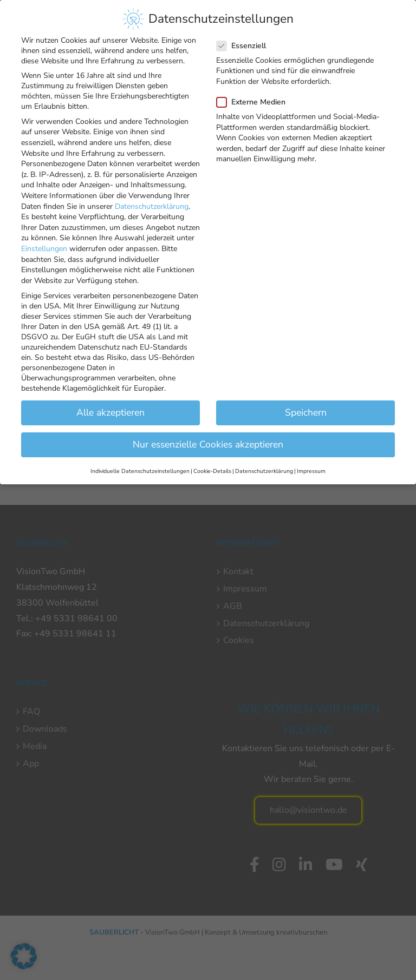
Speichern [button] (306, 407)
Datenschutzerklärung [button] (264, 466)
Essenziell (246, 41)
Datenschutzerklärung (152, 201)
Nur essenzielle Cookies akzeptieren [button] (208, 439)
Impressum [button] (311, 466)
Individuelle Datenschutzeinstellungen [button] (140, 466)
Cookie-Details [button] (212, 466)
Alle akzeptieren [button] (110, 407)
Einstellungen (44, 244)
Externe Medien (255, 97)
